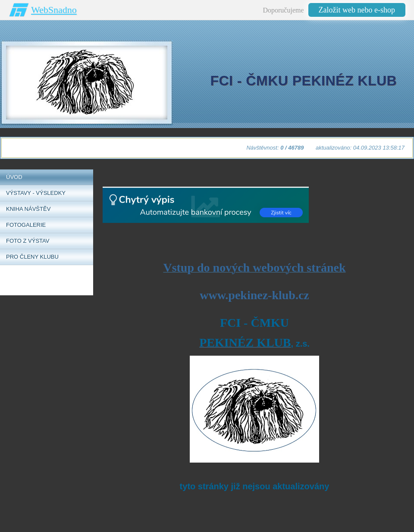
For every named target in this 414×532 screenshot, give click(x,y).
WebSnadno (54, 10)
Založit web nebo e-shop (357, 10)
